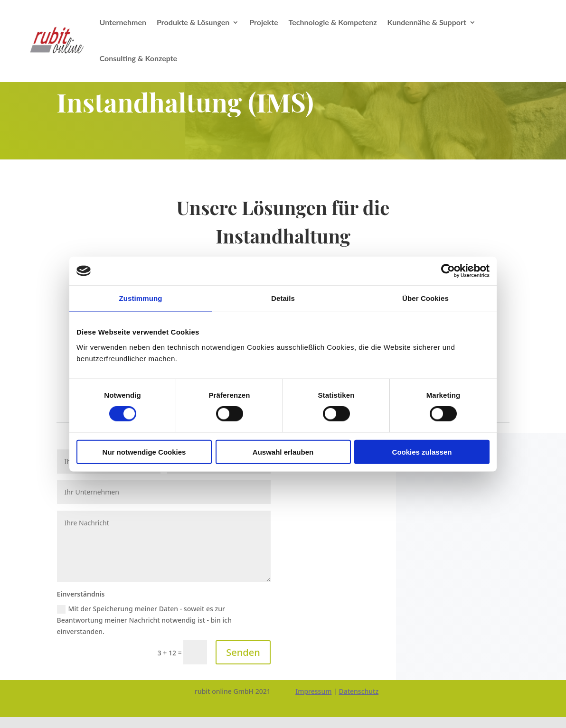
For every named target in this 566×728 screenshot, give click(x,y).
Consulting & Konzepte (139, 58)
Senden (243, 652)
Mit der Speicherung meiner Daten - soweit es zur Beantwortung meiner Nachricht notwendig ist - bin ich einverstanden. (144, 620)
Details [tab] (283, 298)
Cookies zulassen (422, 452)
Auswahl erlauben (283, 452)
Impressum (313, 691)
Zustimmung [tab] (141, 298)
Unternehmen (123, 22)
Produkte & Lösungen (193, 22)
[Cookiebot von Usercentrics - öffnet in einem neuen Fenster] (448, 271)
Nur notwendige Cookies (144, 452)
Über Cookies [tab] (425, 298)
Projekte (264, 22)
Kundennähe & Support (427, 22)
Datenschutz (358, 691)
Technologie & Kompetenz (333, 22)
